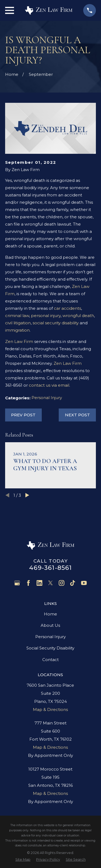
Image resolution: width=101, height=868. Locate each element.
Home (50, 614)
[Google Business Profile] (17, 583)
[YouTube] (84, 583)
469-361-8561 (51, 568)
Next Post (77, 415)
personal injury (46, 316)
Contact (50, 660)
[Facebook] (28, 583)
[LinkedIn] (39, 583)
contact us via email (49, 385)
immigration (17, 330)
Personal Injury (47, 398)
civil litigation (18, 323)
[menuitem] (23, 860)
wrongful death (78, 316)
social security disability (56, 323)
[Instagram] (62, 583)
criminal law (17, 316)
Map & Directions (50, 709)
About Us (50, 625)
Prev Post (23, 415)
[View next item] (27, 495)
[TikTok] (73, 583)
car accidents (67, 308)
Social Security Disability (50, 648)
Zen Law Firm (19, 341)
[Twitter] (50, 583)
